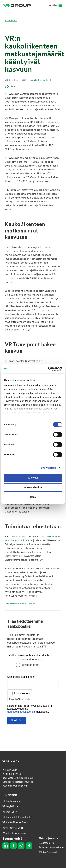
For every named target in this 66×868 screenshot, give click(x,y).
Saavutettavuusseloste (51, 848)
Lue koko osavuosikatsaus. (21, 603)
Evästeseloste (46, 843)
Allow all (33, 478)
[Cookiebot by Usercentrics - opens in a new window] (48, 369)
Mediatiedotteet (41, 80)
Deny (33, 497)
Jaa (10, 87)
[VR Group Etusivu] (18, 5)
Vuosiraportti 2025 (13, 828)
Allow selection (33, 487)
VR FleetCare (10, 812)
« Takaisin (11, 20)
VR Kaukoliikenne (12, 801)
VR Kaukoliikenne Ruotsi (15, 822)
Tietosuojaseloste (48, 838)
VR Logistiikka (10, 806)
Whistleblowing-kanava (15, 833)
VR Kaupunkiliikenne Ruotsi (17, 817)
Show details (49, 468)
